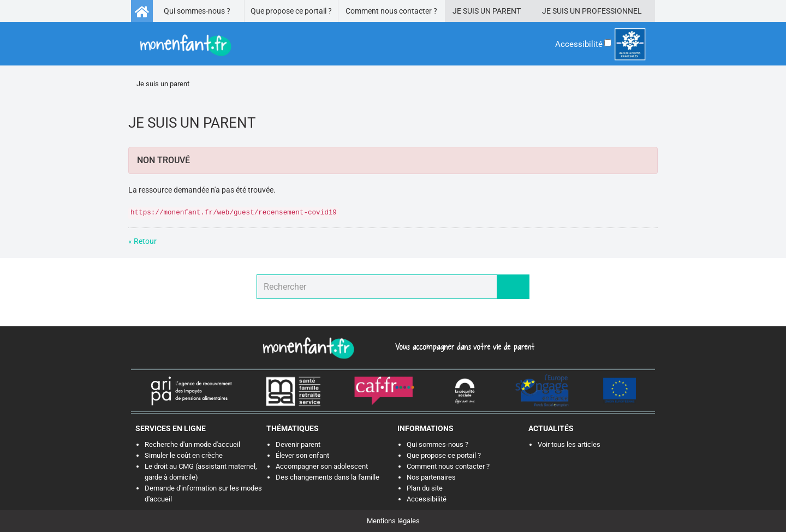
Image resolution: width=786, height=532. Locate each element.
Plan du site (425, 488)
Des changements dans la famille (327, 477)
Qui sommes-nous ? (197, 11)
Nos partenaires (431, 477)
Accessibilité (427, 499)
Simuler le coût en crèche (184, 455)
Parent (507, 11)
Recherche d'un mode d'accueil (192, 444)
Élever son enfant (302, 455)
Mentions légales (393, 521)
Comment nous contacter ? (391, 11)
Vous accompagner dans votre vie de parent (463, 346)
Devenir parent (298, 444)
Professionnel (612, 11)
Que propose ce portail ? (291, 11)
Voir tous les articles (569, 444)
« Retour (142, 241)
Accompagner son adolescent (322, 466)
